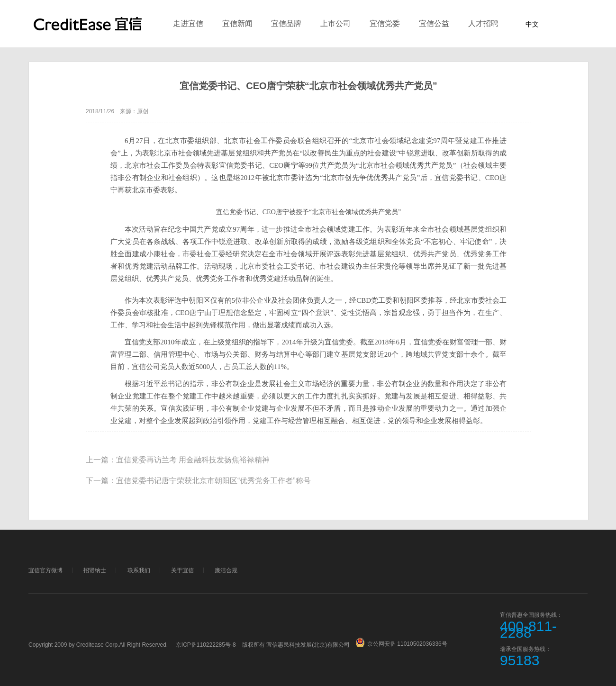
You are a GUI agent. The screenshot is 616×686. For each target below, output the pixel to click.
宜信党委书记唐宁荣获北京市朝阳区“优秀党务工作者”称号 (213, 481)
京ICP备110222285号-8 (206, 645)
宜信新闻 (237, 23)
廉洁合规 (226, 570)
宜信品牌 (286, 23)
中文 (532, 24)
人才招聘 (483, 23)
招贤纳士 (95, 570)
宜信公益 (434, 23)
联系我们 (139, 570)
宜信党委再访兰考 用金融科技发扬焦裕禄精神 (193, 460)
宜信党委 (385, 23)
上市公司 (335, 23)
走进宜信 (188, 23)
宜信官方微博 (45, 570)
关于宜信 (182, 570)
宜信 (88, 29)
